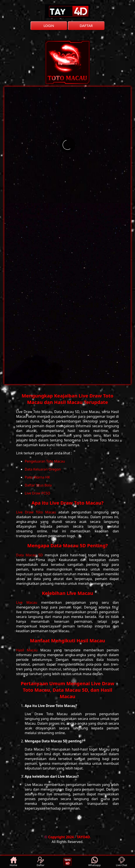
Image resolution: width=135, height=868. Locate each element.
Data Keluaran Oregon (43, 469)
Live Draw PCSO (38, 493)
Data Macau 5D (30, 555)
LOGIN (49, 26)
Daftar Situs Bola (38, 485)
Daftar (41, 862)
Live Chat (122, 862)
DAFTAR (86, 26)
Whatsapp (95, 862)
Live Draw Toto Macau (37, 512)
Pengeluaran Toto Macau (45, 461)
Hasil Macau (28, 650)
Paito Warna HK (37, 477)
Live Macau (29, 602)
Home (14, 862)
